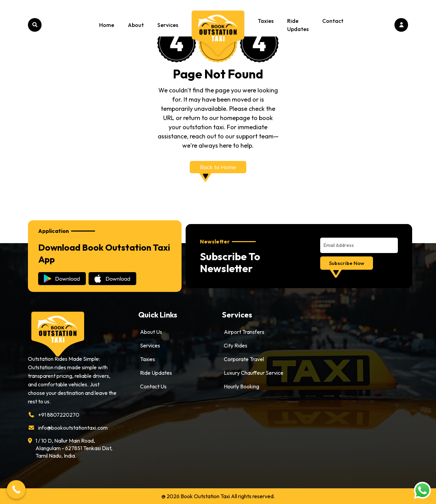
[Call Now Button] (16, 490)
